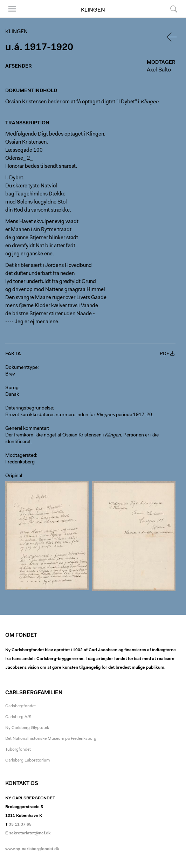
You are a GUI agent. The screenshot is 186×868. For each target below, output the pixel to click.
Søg (174, 9)
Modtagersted (21, 456)
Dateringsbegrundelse (29, 408)
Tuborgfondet (18, 750)
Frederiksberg (20, 462)
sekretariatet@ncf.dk (30, 833)
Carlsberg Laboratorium (27, 760)
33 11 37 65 (20, 825)
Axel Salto (159, 70)
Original (14, 476)
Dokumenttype (21, 368)
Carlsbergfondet (20, 706)
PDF (164, 354)
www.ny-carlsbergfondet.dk (32, 849)
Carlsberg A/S (18, 717)
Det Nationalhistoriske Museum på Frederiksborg (51, 739)
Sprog (12, 388)
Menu (12, 9)
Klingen (93, 10)
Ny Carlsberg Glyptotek (27, 728)
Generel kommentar (27, 429)
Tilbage (172, 37)
